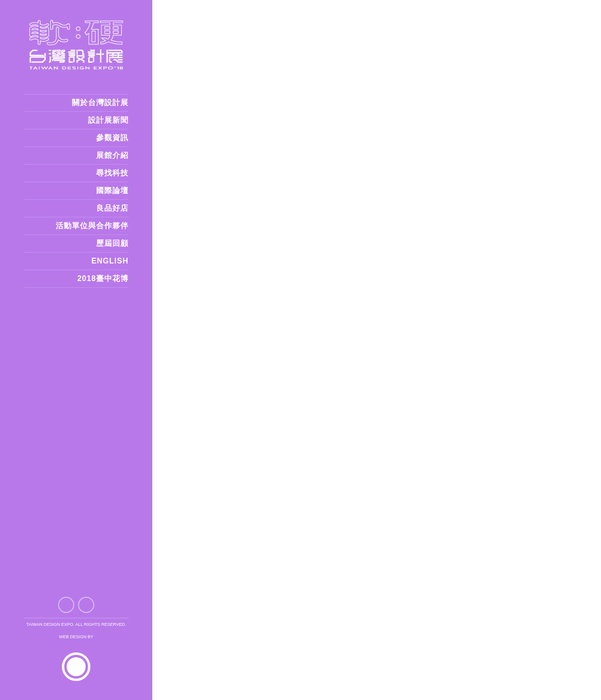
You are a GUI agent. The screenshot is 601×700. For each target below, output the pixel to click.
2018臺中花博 (103, 278)
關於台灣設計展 (100, 102)
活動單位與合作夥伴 (92, 226)
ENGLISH (110, 261)
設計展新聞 (108, 120)
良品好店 (112, 208)
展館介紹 (112, 155)
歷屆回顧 (112, 243)
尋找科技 (112, 173)
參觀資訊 (112, 138)
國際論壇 (112, 190)
